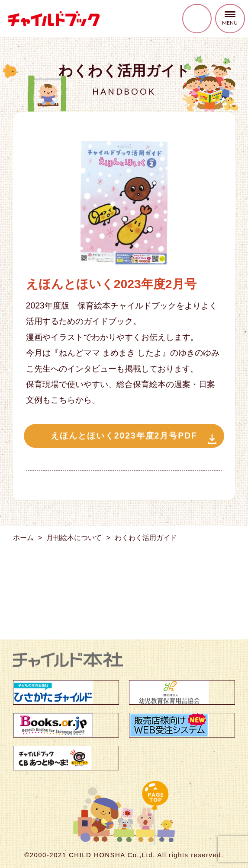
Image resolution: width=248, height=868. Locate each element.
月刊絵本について (74, 537)
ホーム (23, 537)
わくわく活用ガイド (146, 537)
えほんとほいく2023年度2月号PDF (124, 436)
